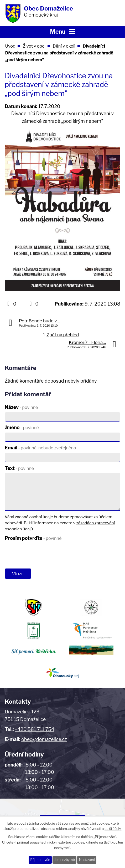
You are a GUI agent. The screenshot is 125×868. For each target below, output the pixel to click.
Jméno (22, 427)
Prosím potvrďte (33, 538)
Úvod (10, 46)
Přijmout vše (40, 860)
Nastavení (87, 860)
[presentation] (43, 555)
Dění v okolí (64, 46)
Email (40, 448)
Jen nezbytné (64, 860)
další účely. (113, 829)
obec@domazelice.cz (44, 739)
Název (21, 407)
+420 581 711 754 (34, 729)
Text (19, 468)
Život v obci (34, 46)
